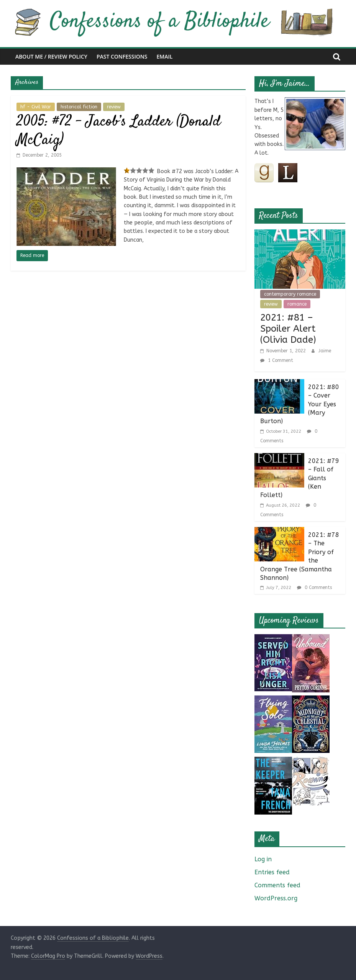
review (114, 107)
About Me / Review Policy (51, 56)
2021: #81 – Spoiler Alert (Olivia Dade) (288, 329)
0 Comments (314, 587)
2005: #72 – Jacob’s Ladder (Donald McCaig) (119, 131)
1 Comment (277, 360)
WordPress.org (276, 898)
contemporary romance (290, 294)
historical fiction (79, 107)
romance (297, 304)
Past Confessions (122, 56)
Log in (263, 859)
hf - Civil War (36, 107)
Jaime (325, 351)
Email (164, 56)
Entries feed (272, 872)
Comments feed (277, 885)
